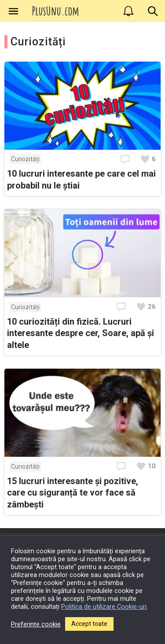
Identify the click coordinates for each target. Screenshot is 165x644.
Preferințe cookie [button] (36, 624)
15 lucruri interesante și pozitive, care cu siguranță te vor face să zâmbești (73, 493)
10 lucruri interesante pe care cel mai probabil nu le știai (81, 180)
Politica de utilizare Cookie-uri (104, 607)
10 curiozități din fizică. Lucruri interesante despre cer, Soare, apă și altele (81, 333)
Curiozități (25, 159)
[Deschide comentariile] (126, 159)
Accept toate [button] (89, 624)
